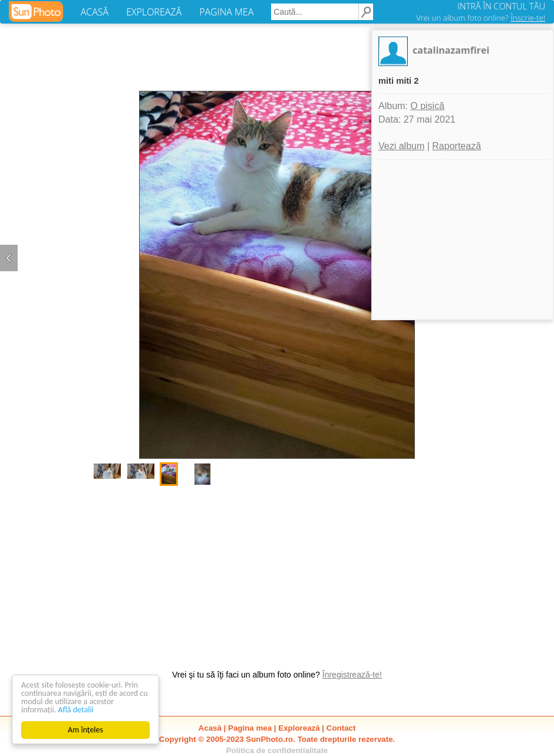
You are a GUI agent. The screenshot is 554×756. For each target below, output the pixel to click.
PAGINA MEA (226, 12)
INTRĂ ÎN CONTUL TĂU (501, 6)
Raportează (456, 146)
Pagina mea (250, 728)
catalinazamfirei (451, 50)
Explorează (299, 728)
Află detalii (76, 710)
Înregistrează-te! (352, 675)
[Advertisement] (277, 571)
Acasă (210, 728)
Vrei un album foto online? (481, 18)
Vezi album (401, 146)
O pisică (427, 106)
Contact (341, 728)
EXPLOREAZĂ (154, 12)
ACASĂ (95, 12)
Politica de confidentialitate (277, 750)
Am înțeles (85, 730)
